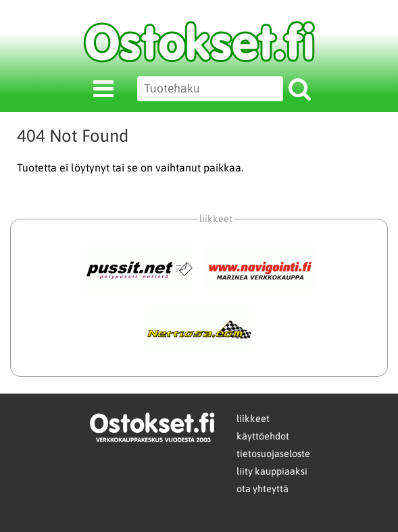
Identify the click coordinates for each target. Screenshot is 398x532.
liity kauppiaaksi (272, 471)
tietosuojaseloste (273, 454)
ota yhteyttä (263, 489)
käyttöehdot (263, 436)
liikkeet (253, 419)
